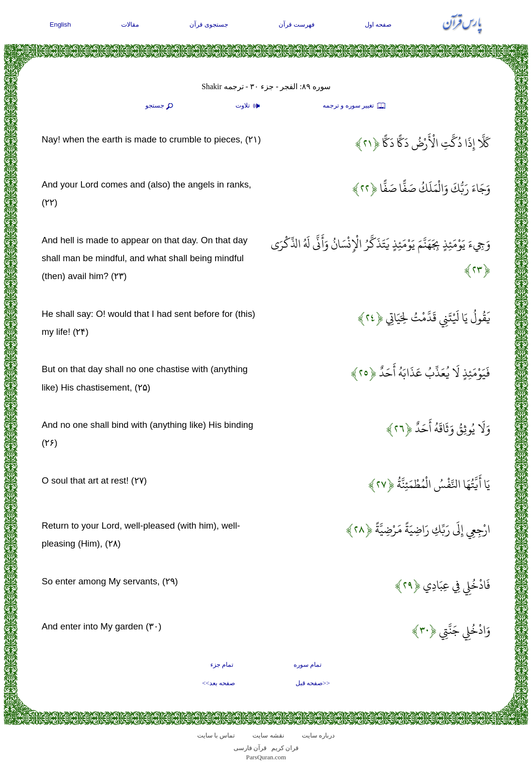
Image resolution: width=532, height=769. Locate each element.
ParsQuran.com (266, 757)
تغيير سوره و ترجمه (355, 106)
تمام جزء (222, 665)
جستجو (160, 106)
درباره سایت (318, 735)
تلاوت (249, 106)
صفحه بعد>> (219, 683)
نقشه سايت (268, 735)
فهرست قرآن (297, 24)
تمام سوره (308, 665)
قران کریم (285, 748)
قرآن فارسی (250, 748)
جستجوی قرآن (209, 24)
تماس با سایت (216, 735)
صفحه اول (378, 24)
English (61, 24)
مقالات (130, 24)
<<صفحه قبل (313, 683)
